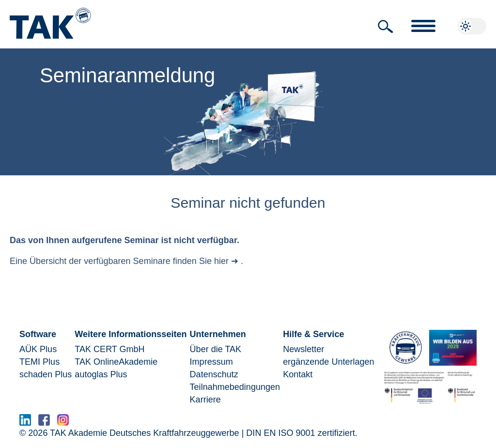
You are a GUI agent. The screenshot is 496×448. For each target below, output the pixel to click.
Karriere (205, 400)
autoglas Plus (101, 374)
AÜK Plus (38, 349)
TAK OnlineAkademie (116, 362)
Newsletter (303, 349)
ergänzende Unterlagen (328, 362)
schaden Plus (46, 374)
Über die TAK (216, 349)
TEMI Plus (39, 362)
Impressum (211, 362)
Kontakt (298, 374)
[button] (386, 27)
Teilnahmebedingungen (235, 387)
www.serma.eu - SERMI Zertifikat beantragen (164, 423)
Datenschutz (214, 374)
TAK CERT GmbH (109, 349)
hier (221, 261)
